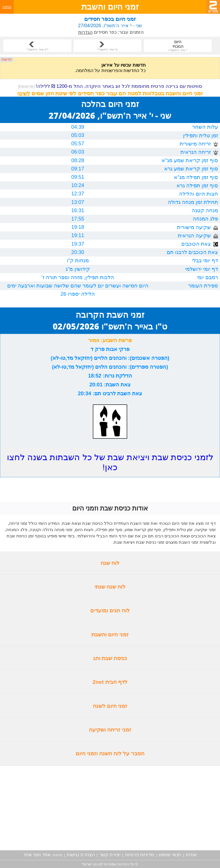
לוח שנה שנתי (110, 587)
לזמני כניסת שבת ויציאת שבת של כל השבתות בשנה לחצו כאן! (110, 462)
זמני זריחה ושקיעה (110, 730)
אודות (191, 855)
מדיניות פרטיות (140, 855)
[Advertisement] (110, 808)
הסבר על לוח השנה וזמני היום (110, 753)
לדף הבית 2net (110, 682)
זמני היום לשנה (110, 706)
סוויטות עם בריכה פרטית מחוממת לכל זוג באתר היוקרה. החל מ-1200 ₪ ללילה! (110, 86)
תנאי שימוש (170, 855)
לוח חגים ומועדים (110, 610)
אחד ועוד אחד (37, 855)
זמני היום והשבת (110, 634)
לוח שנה (110, 563)
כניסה (7, 7)
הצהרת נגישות (81, 855)
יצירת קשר (110, 855)
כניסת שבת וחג (110, 658)
